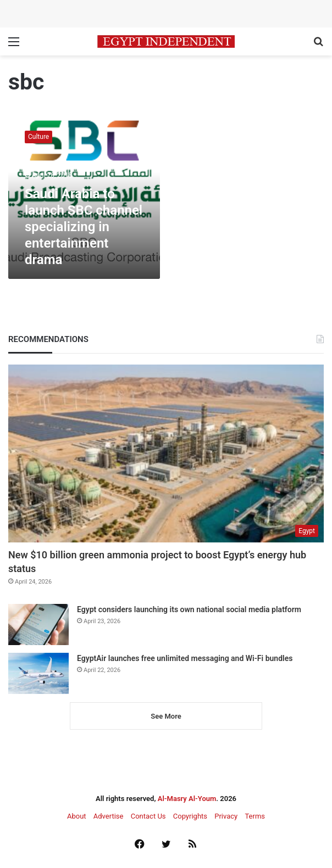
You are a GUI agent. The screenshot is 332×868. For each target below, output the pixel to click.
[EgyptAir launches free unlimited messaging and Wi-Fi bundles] (38, 673)
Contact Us (148, 816)
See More (166, 716)
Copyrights (190, 816)
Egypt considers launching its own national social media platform (189, 609)
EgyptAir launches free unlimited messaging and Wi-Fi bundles (185, 658)
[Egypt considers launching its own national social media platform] (38, 625)
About (77, 816)
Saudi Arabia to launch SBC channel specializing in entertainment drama (84, 227)
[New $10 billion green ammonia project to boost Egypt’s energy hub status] (166, 453)
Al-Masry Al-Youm (187, 799)
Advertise (109, 816)
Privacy (226, 816)
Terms (255, 816)
